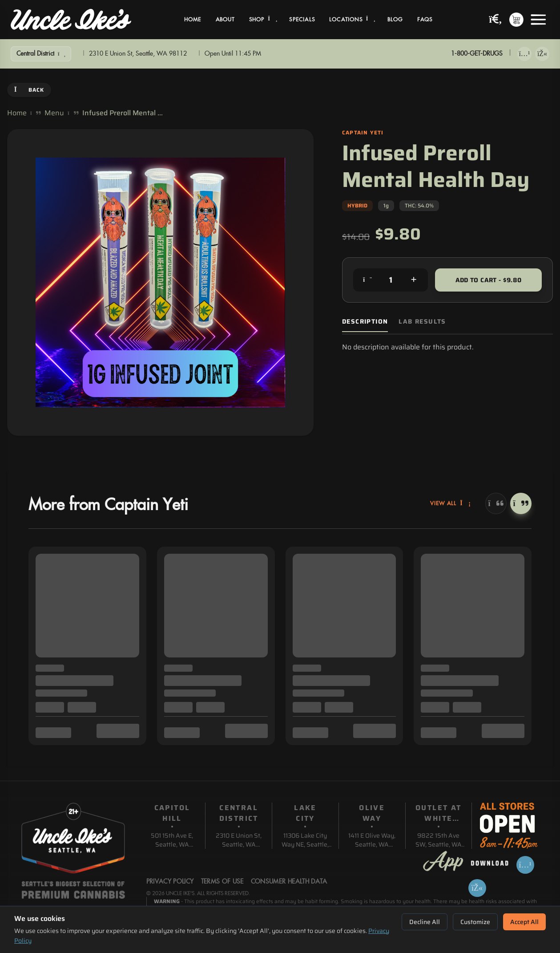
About (225, 20)
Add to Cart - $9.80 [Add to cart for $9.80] (489, 280)
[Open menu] (538, 20)
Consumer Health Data (289, 882)
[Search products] (496, 20)
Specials (302, 20)
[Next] (521, 503)
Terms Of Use (222, 882)
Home (193, 20)
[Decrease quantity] (367, 280)
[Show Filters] (41, 54)
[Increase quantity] (414, 280)
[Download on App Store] (524, 54)
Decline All (425, 922)
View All (451, 503)
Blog (395, 20)
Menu (54, 113)
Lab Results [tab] (422, 322)
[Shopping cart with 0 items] (516, 20)
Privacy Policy (170, 882)
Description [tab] (365, 322)
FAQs (425, 20)
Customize (475, 922)
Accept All (524, 922)
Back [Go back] (29, 90)
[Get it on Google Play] (542, 54)
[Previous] (496, 503)
